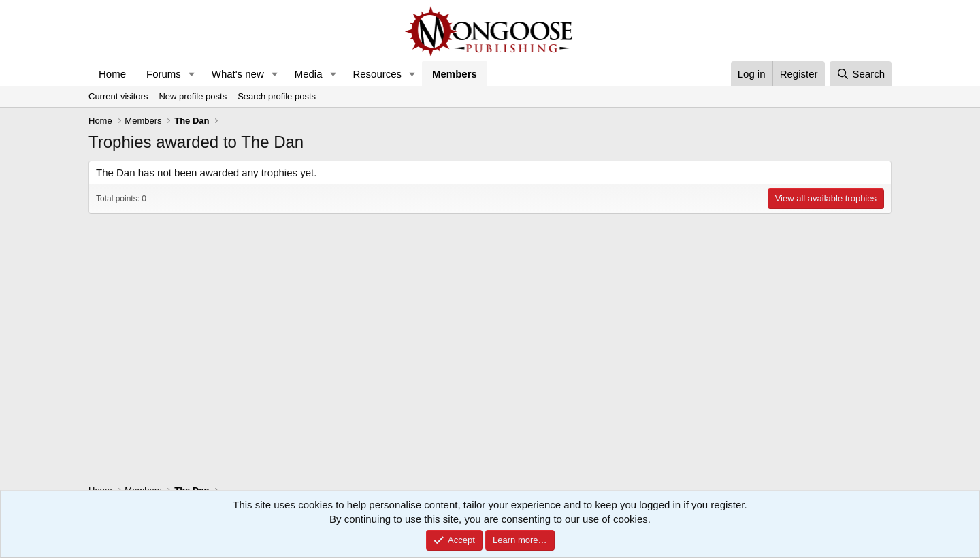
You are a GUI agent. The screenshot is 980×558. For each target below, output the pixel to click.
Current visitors (118, 96)
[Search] (861, 74)
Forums (164, 74)
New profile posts (193, 96)
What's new (238, 74)
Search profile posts (277, 96)
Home (112, 74)
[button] (192, 74)
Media (309, 74)
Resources (377, 74)
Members (455, 74)
